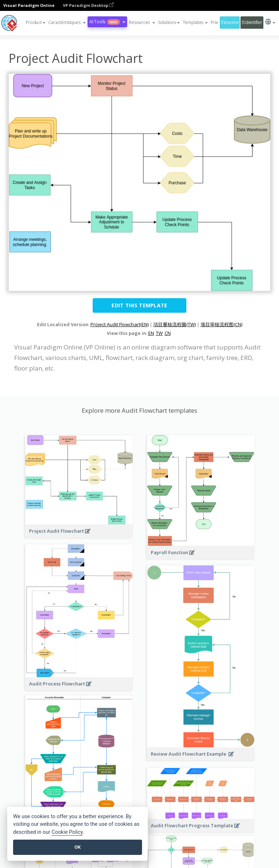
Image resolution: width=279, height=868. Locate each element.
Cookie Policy (67, 832)
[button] (67, 23)
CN (168, 333)
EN (151, 333)
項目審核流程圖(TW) (175, 324)
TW (159, 333)
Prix (214, 22)
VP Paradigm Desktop (88, 5)
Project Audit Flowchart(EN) (120, 324)
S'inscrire (230, 22)
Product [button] (35, 22)
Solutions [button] (169, 22)
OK (78, 847)
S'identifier (252, 22)
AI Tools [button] (107, 22)
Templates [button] (195, 22)
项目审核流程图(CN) (221, 324)
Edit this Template (139, 305)
